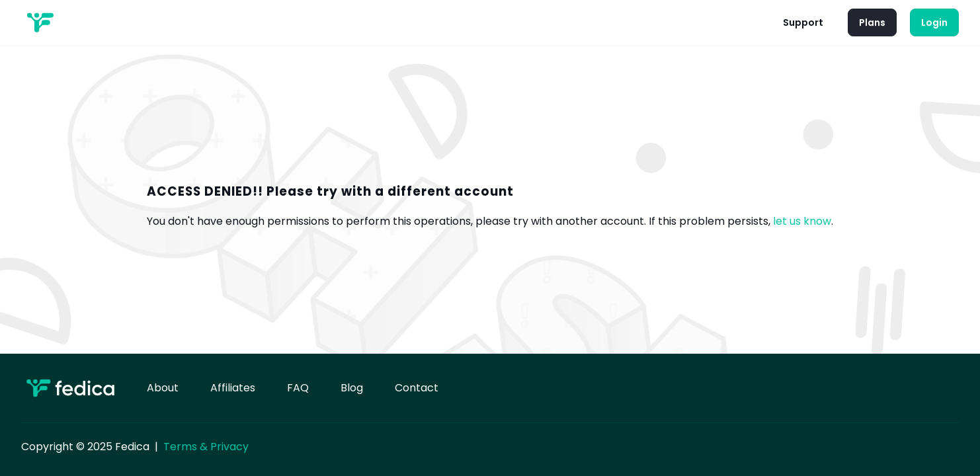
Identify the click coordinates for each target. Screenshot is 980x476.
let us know (802, 221)
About (163, 388)
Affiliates (233, 388)
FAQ (298, 388)
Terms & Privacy (206, 447)
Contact (417, 388)
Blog (352, 388)
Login (934, 22)
